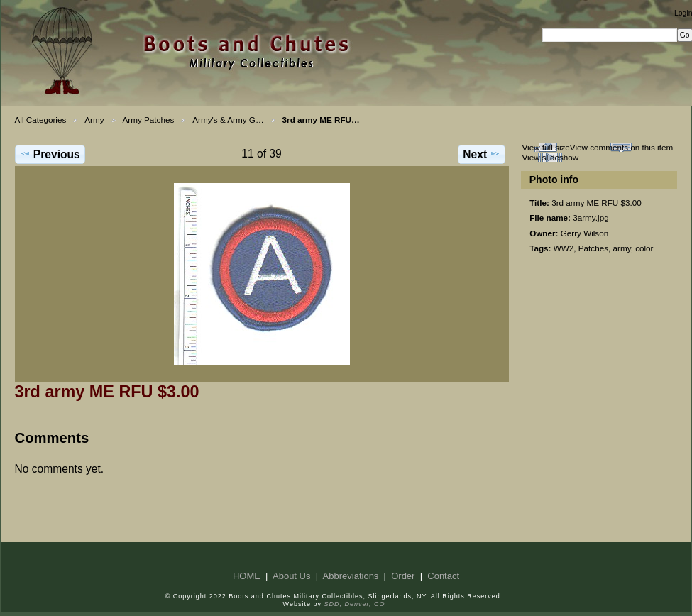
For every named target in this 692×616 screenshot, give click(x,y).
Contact (443, 576)
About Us (291, 576)
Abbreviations (351, 576)
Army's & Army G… (228, 120)
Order (403, 576)
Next (482, 154)
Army (94, 120)
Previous (50, 154)
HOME (247, 576)
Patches (593, 248)
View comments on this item (621, 147)
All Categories (41, 120)
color (644, 248)
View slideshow (550, 157)
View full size (545, 147)
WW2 (564, 248)
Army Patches (149, 120)
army (622, 248)
